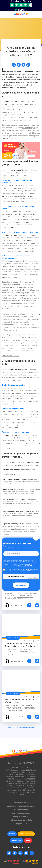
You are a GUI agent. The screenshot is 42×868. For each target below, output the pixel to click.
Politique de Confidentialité (26, 566)
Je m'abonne (21, 585)
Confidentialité (31, 579)
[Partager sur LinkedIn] (28, 65)
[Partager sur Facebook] (19, 65)
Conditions (36, 579)
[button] (3, 15)
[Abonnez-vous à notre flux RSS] (14, 65)
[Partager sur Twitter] (23, 65)
